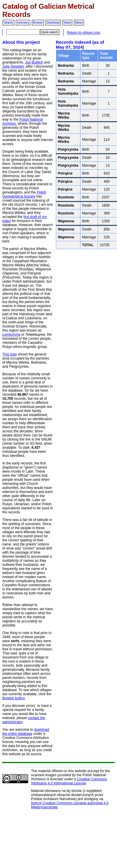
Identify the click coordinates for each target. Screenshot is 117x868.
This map (10, 354)
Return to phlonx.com (84, 33)
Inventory (23, 23)
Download (53, 23)
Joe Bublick (34, 62)
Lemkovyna (11, 334)
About (79, 23)
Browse (38, 23)
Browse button (14, 698)
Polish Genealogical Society (24, 194)
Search (8, 23)
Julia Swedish (13, 66)
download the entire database (26, 732)
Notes (67, 23)
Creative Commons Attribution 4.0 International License (69, 781)
